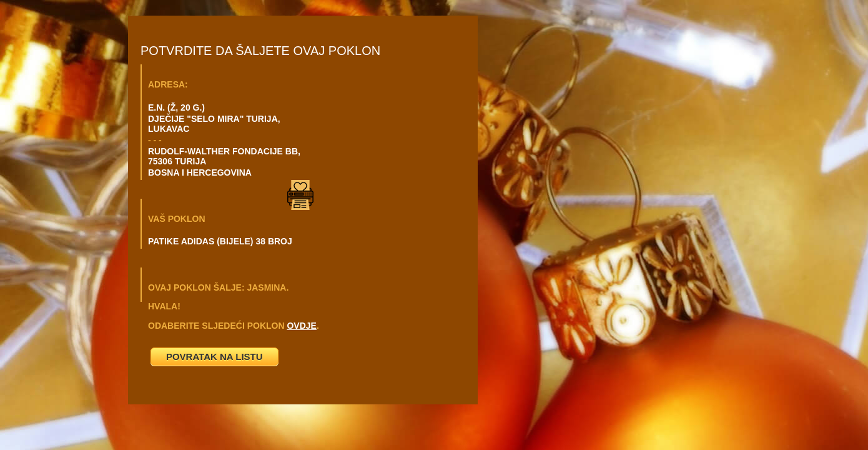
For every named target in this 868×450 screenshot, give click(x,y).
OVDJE (301, 326)
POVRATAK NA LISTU (215, 357)
